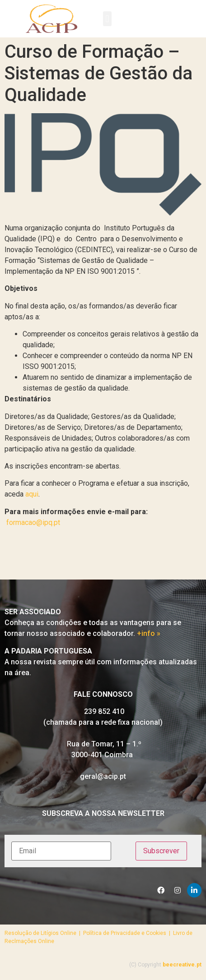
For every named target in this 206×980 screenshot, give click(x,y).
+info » (149, 633)
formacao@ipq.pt (33, 522)
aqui (32, 494)
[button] (107, 19)
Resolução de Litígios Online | (44, 933)
